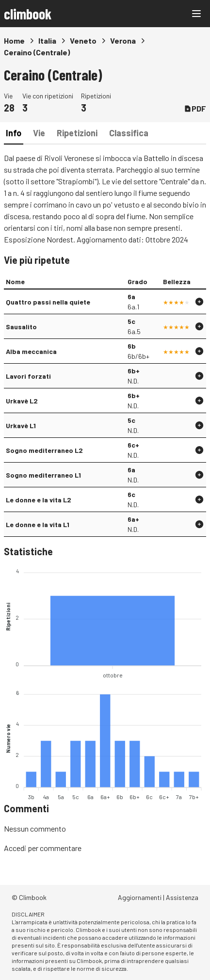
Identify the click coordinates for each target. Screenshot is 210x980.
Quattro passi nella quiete (48, 302)
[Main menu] (196, 14)
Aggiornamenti (140, 897)
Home (14, 40)
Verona (123, 40)
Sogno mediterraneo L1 (43, 475)
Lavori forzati (28, 376)
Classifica (129, 133)
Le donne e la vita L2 (39, 500)
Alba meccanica (31, 351)
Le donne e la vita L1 (38, 524)
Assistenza (182, 897)
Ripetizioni (77, 133)
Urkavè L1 (21, 426)
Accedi (15, 848)
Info (14, 133)
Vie (39, 133)
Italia (47, 40)
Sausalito (21, 327)
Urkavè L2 (22, 401)
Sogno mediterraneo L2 (44, 450)
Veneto (83, 40)
